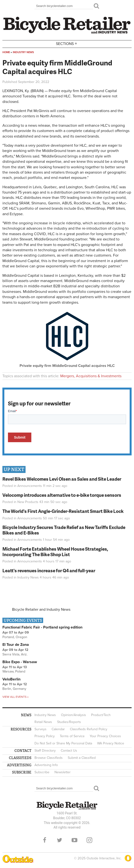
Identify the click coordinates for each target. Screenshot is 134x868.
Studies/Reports (69, 722)
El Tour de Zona (16, 645)
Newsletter (63, 772)
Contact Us (69, 751)
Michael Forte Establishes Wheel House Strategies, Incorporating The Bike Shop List (55, 552)
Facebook (45, 840)
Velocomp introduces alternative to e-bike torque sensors (62, 495)
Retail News (43, 722)
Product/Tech (101, 715)
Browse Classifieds (49, 758)
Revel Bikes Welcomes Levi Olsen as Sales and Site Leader (62, 479)
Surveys (40, 729)
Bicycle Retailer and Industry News (41, 610)
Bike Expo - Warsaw (20, 662)
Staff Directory (45, 751)
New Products (28, 502)
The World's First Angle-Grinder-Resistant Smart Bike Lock (63, 511)
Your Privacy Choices (105, 736)
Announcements (30, 486)
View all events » (15, 697)
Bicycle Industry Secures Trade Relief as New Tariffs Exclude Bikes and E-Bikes (64, 530)
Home (6, 52)
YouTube (74, 840)
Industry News (23, 52)
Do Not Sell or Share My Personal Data (63, 743)
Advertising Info (46, 765)
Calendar (58, 729)
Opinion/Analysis (74, 715)
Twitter (60, 840)
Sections (67, 44)
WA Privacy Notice (111, 743)
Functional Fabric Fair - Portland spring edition (42, 627)
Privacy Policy (45, 736)
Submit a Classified (82, 758)
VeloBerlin (11, 679)
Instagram (89, 840)
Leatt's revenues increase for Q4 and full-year (49, 570)
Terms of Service (72, 736)
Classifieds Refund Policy (89, 729)
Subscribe (42, 772)
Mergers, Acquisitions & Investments (91, 376)
